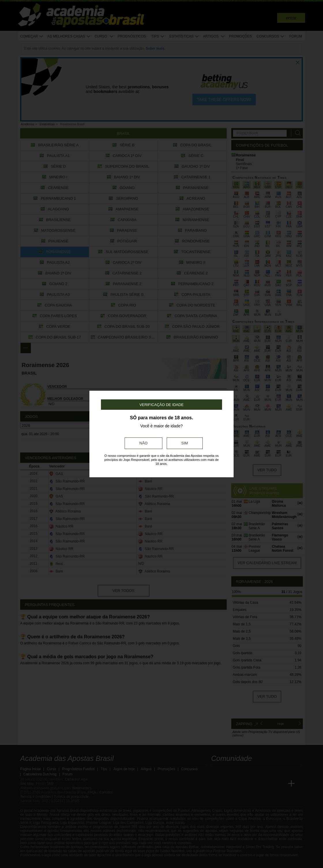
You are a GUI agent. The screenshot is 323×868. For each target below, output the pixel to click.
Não (143, 443)
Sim (185, 443)
